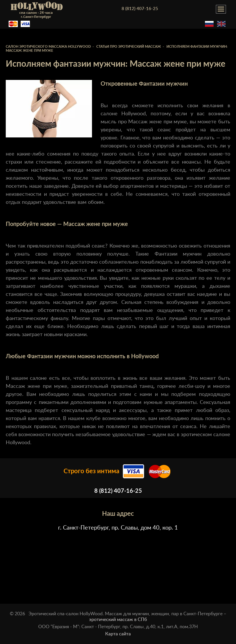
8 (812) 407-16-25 (140, 9)
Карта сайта (118, 634)
